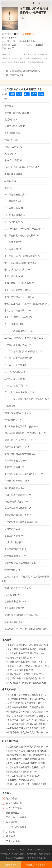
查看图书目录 (11, 865)
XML (40, 858)
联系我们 (12, 850)
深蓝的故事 (12, 822)
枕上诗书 (11, 836)
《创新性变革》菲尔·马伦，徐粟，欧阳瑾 (25, 720)
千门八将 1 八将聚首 (16, 817)
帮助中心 (31, 850)
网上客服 (40, 850)
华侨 (19, 94)
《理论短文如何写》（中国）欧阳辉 (23, 724)
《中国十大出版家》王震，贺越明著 (23, 784)
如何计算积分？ (29, 34)
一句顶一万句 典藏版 (16, 827)
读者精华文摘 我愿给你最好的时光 (25, 71)
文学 (22, 18)
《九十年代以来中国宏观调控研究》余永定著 (27, 653)
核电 (12, 94)
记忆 (34, 94)
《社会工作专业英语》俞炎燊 (20, 776)
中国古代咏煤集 (17, 75)
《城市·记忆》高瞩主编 (17, 670)
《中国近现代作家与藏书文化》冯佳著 (24, 732)
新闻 (41, 94)
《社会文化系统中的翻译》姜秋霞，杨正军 (26, 767)
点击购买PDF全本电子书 (37, 865)
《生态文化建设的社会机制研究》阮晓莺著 (26, 763)
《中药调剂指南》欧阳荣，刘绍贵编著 (24, 712)
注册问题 (21, 850)
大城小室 (11, 832)
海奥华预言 (12, 798)
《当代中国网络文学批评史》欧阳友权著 (25, 699)
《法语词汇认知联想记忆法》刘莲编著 (24, 645)
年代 (26, 94)
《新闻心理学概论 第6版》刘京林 (22, 674)
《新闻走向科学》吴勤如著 (18, 658)
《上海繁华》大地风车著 (17, 780)
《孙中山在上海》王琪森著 (18, 772)
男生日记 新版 (13, 841)
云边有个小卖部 (14, 808)
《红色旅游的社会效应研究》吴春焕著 (24, 747)
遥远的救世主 (13, 813)
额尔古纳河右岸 (14, 803)
